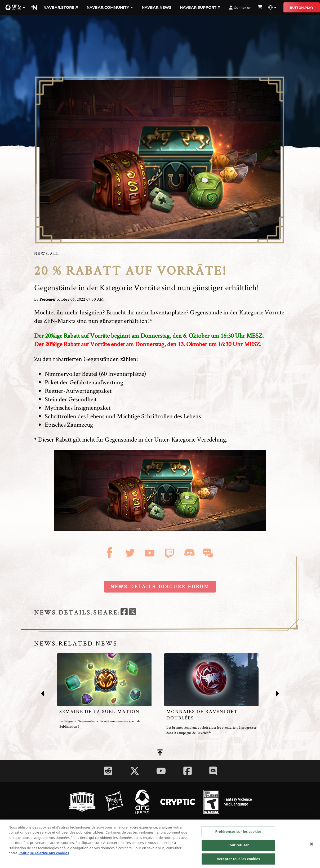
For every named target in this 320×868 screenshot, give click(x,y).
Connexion (240, 8)
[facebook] (124, 613)
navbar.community (110, 7)
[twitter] (133, 613)
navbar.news (157, 7)
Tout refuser (239, 849)
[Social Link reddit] (108, 771)
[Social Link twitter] (135, 771)
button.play (302, 8)
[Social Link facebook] (188, 771)
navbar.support (200, 7)
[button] (15, 7)
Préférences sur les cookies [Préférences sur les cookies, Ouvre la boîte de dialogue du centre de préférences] (239, 836)
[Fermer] (312, 848)
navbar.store (61, 7)
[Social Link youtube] (161, 771)
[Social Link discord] (213, 771)
